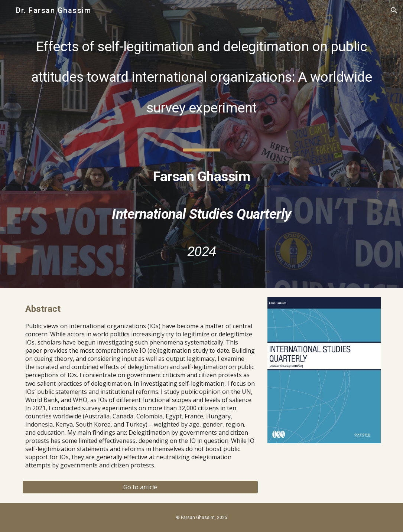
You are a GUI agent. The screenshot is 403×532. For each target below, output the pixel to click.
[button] (394, 10)
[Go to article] (140, 487)
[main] (201, 144)
